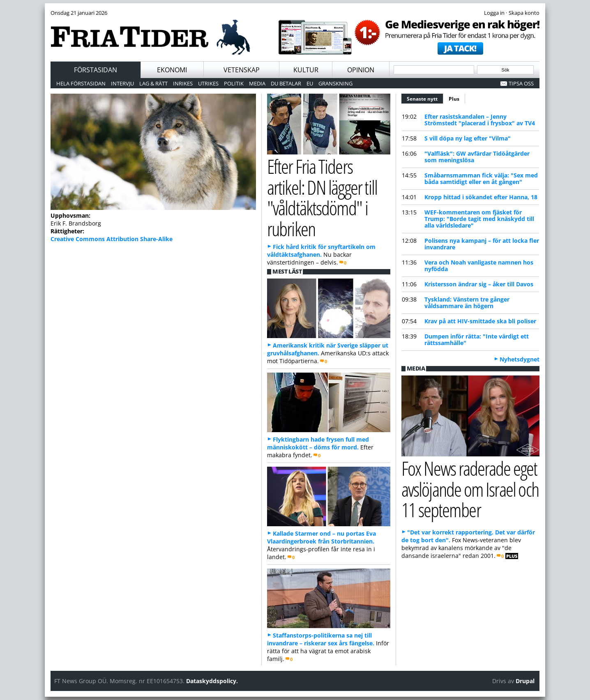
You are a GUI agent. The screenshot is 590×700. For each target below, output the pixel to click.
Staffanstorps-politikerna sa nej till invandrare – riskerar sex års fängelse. (321, 639)
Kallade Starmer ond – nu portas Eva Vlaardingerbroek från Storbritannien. (322, 537)
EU (310, 83)
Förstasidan (96, 70)
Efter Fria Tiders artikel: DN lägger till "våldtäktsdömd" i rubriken (322, 197)
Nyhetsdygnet (520, 359)
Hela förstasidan (81, 83)
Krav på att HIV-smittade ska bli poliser (480, 321)
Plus (454, 99)
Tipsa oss (521, 83)
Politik (234, 83)
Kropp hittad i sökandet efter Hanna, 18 (481, 197)
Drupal (525, 681)
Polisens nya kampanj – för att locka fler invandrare (482, 244)
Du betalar (286, 83)
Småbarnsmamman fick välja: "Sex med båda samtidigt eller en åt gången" (481, 178)
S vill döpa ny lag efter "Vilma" (468, 138)
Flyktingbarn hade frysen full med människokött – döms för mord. (318, 443)
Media (257, 83)
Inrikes (183, 83)
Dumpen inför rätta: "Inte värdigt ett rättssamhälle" (477, 340)
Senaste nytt (425, 98)
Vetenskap (242, 70)
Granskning (335, 83)
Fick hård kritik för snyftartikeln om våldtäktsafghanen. (321, 251)
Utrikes (208, 83)
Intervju (122, 83)
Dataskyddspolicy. (212, 681)
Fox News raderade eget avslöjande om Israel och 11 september (470, 489)
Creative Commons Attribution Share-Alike (112, 239)
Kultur (306, 70)
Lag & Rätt (153, 83)
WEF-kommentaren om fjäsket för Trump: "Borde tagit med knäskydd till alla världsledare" (479, 219)
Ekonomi (172, 70)
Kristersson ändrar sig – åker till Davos (479, 284)
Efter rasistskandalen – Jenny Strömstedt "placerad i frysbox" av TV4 (480, 120)
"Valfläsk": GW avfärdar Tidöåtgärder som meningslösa (477, 157)
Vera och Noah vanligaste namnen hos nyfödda (479, 266)
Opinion (361, 70)
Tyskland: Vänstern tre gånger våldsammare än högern (467, 303)
